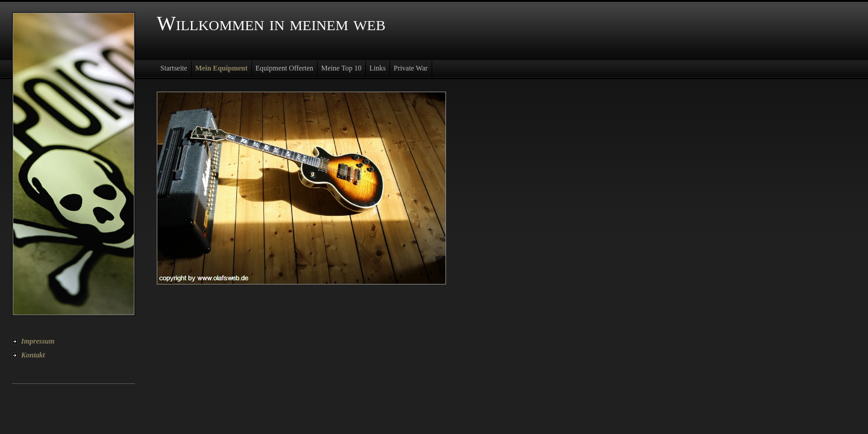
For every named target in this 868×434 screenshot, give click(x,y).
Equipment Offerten (285, 68)
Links (378, 68)
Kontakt (33, 355)
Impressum (38, 341)
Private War (410, 68)
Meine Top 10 (341, 68)
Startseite (174, 68)
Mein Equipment (222, 68)
